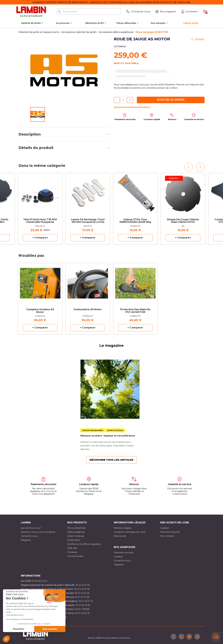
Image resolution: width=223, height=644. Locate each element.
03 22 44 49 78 (82, 589)
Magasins (26, 540)
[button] (6, 639)
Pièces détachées (77, 528)
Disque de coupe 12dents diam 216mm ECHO (183, 221)
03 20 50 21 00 (40, 581)
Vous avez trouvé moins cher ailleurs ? (132, 107)
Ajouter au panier (171, 100)
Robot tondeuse (76, 536)
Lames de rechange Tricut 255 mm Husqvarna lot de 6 (88, 221)
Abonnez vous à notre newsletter (38, 532)
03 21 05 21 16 (86, 601)
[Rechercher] (89, 12)
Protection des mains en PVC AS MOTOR (135, 311)
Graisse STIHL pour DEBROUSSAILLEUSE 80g (135, 221)
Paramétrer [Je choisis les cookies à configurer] (19, 629)
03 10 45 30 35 (82, 613)
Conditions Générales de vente (130, 532)
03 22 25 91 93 (83, 585)
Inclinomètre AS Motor (88, 309)
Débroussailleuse (76, 532)
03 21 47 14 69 (82, 597)
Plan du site (120, 536)
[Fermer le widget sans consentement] (17, 591)
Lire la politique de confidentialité (20, 619)
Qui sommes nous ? (31, 528)
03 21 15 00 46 (82, 593)
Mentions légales (123, 528)
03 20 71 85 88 (82, 609)
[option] (40, 209)
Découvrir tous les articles (111, 460)
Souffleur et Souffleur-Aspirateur (84, 544)
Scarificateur (74, 540)
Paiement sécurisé (170, 532)
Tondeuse (72, 552)
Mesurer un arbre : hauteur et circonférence (108, 436)
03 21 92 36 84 (83, 605)
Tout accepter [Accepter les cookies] (50, 629)
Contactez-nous (29, 536)
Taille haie (72, 548)
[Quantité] (123, 100)
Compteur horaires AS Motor (40, 311)
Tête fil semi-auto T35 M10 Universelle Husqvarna (40, 221)
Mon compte (167, 536)
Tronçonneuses (75, 556)
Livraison (165, 528)
